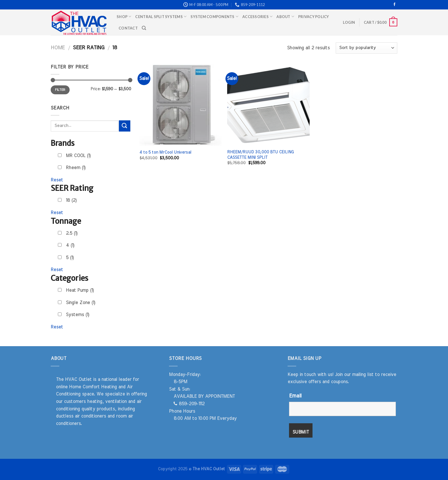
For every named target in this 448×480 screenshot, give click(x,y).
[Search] (144, 28)
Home (58, 48)
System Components (214, 16)
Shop (124, 16)
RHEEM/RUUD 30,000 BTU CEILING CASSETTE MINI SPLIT (260, 155)
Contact (128, 28)
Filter (60, 90)
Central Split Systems (161, 16)
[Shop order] (367, 48)
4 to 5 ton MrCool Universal (165, 152)
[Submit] (125, 126)
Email (295, 396)
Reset (57, 180)
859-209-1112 (189, 404)
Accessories (257, 16)
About (285, 16)
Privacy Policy (314, 17)
